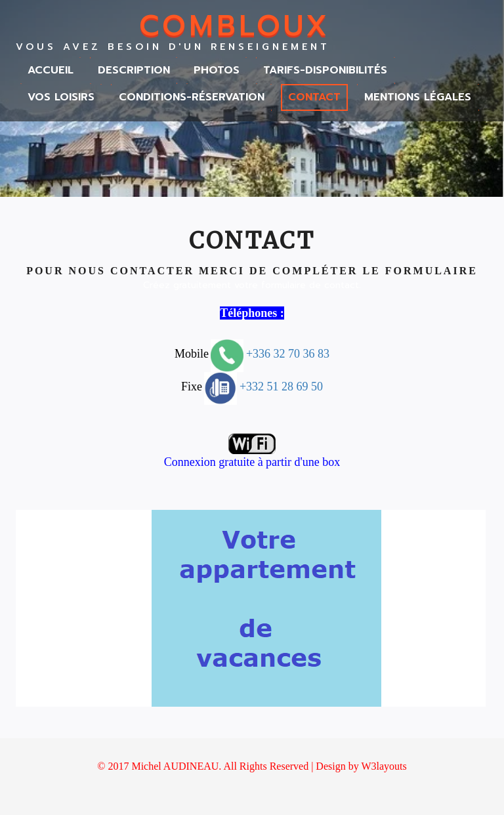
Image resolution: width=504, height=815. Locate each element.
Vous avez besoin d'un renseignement (173, 47)
